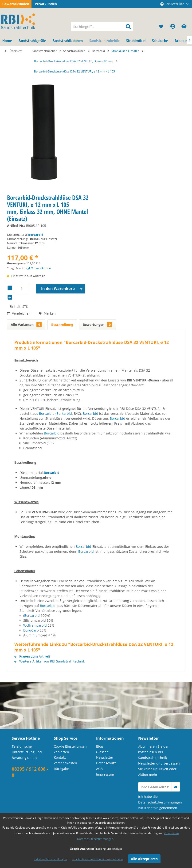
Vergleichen (19, 313)
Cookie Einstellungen (70, 746)
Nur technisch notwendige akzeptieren (98, 859)
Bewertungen (98, 325)
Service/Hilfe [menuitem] (173, 4)
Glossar (102, 752)
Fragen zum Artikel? (32, 656)
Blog (100, 746)
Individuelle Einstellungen (50, 859)
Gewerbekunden (16, 4)
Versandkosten (65, 763)
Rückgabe (61, 769)
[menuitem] (102, 27)
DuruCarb (31, 630)
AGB (99, 769)
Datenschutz (106, 763)
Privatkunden (46, 4)
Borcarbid (36, 235)
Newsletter (105, 757)
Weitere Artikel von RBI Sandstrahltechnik (50, 661)
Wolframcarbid (35, 625)
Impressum (105, 774)
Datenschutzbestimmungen (160, 802)
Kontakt (60, 757)
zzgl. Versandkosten (38, 268)
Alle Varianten (26, 325)
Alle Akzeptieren (144, 859)
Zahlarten (61, 752)
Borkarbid (64, 413)
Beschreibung (62, 325)
